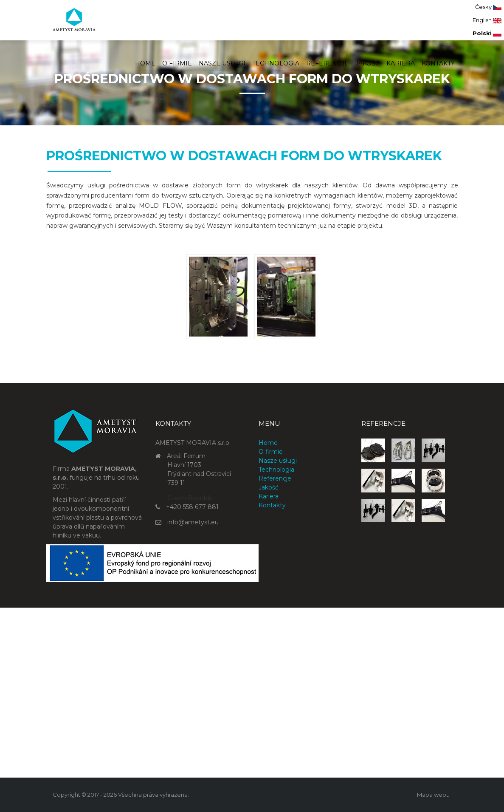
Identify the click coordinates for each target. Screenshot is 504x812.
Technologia (276, 63)
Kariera (401, 63)
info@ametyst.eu (193, 522)
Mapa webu (433, 795)
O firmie (177, 63)
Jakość (367, 63)
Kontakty (438, 63)
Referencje (327, 63)
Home (145, 63)
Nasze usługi (222, 63)
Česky (488, 7)
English (487, 20)
